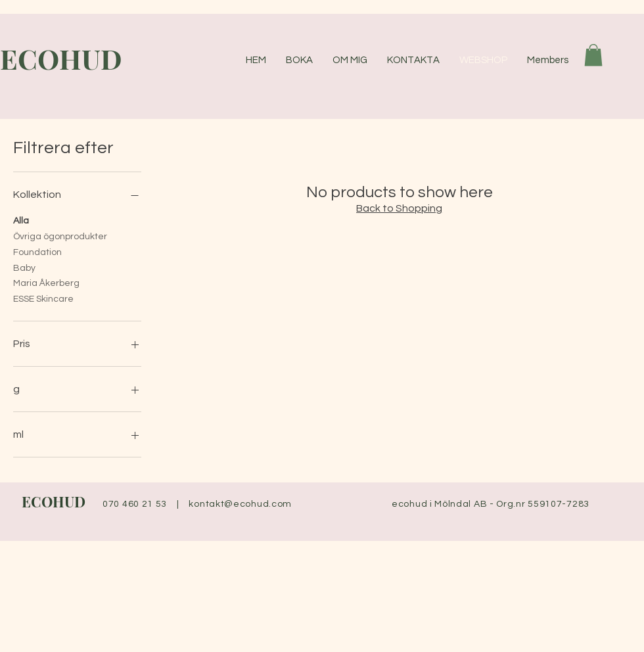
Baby (24, 267)
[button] (593, 55)
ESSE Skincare (43, 298)
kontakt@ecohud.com (240, 504)
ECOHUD (54, 501)
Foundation (37, 251)
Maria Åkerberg (46, 282)
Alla (21, 220)
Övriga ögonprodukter (60, 235)
